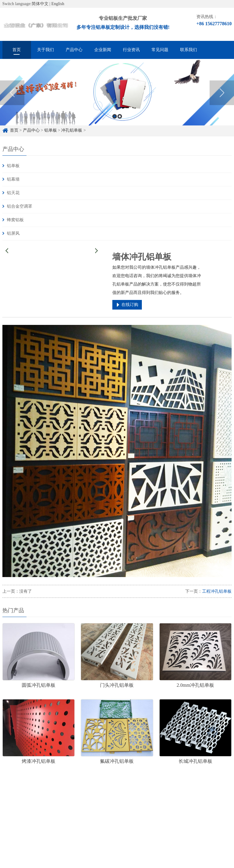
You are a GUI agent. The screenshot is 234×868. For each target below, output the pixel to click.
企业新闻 (103, 50)
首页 (17, 50)
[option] (117, 99)
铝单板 (13, 166)
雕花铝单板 (90, 805)
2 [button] (120, 122)
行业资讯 (131, 50)
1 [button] (115, 122)
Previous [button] (12, 98)
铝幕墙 (13, 179)
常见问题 (160, 50)
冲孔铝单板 (120, 805)
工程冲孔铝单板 (217, 591)
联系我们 (189, 50)
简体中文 (40, 4)
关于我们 (45, 50)
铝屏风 (13, 233)
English (58, 4)
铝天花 (13, 193)
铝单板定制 (39, 805)
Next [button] (222, 98)
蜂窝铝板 (15, 220)
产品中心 (74, 50)
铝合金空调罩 (20, 206)
